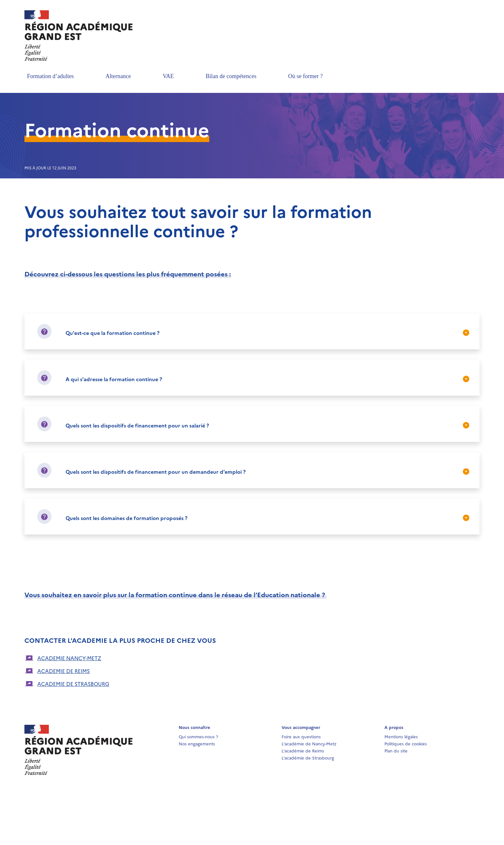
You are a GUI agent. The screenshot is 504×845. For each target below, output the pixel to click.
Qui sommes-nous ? (198, 736)
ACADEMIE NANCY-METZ (69, 658)
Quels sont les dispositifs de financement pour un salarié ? (137, 425)
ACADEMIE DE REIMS (63, 671)
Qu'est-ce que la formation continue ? (113, 333)
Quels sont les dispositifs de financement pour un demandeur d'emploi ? (156, 472)
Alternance (118, 76)
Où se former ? (306, 76)
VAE (168, 76)
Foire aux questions (301, 736)
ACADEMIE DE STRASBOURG (73, 684)
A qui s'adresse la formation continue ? (114, 379)
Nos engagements (197, 743)
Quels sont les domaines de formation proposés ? (126, 518)
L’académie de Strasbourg (308, 758)
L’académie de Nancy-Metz (309, 743)
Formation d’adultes (50, 76)
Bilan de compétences (231, 76)
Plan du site (396, 751)
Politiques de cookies (406, 743)
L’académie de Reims (303, 751)
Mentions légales (401, 736)
